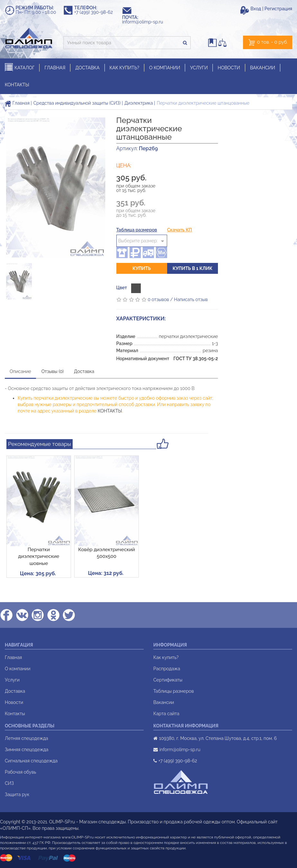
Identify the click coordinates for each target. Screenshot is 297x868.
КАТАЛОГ (20, 68)
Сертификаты (168, 680)
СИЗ (9, 783)
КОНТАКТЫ (17, 85)
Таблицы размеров (174, 691)
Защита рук (17, 794)
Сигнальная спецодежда (31, 761)
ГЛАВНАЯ (55, 68)
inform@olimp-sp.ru (146, 22)
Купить (142, 268)
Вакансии (164, 702)
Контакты (15, 714)
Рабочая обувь (20, 772)
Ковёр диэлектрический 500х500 (106, 553)
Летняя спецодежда (27, 738)
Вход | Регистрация (271, 9)
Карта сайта (166, 714)
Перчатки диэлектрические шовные (39, 556)
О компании (18, 669)
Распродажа (167, 669)
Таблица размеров (137, 230)
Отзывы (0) (53, 371)
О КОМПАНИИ (165, 68)
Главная (17, 103)
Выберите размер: (138, 241)
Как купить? (166, 657)
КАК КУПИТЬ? (125, 68)
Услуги (12, 680)
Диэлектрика (139, 103)
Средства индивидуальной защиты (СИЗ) (77, 103)
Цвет (122, 288)
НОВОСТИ (229, 68)
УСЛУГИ (199, 68)
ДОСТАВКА (87, 68)
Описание (20, 371)
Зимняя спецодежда (27, 750)
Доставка (84, 371)
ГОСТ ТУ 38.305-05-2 (196, 359)
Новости (14, 702)
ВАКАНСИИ (263, 68)
